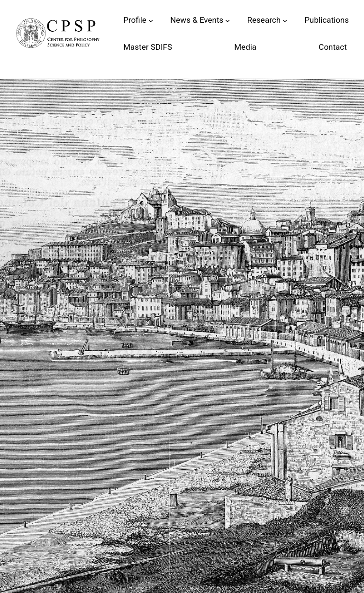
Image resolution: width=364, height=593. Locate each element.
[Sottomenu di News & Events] (227, 20)
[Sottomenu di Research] (285, 20)
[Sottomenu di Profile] (151, 20)
